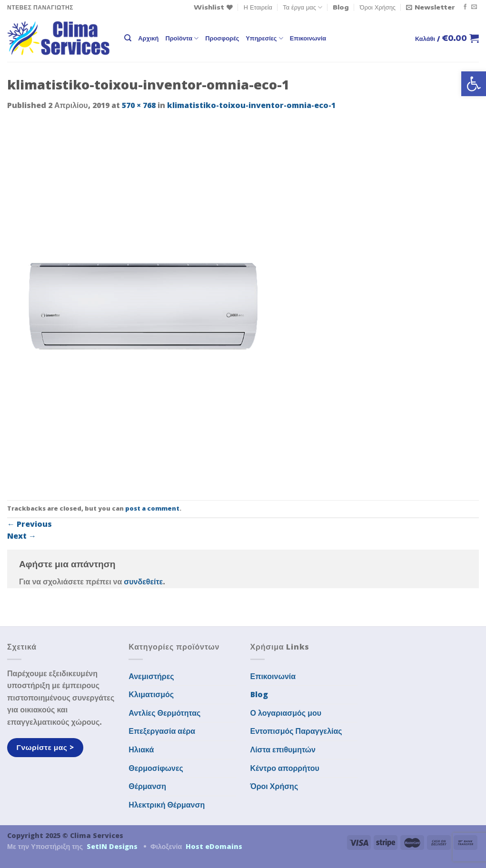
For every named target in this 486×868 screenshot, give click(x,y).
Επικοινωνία (308, 38)
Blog (341, 7)
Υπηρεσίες (264, 38)
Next (22, 536)
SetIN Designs (112, 846)
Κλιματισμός (151, 694)
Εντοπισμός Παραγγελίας (296, 731)
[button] (474, 84)
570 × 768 (139, 105)
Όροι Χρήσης (378, 7)
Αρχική (148, 38)
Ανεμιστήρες (151, 676)
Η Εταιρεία (258, 7)
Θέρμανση (147, 786)
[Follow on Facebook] (465, 7)
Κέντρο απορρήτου (285, 768)
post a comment (152, 508)
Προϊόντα (182, 38)
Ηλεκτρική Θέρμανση (167, 805)
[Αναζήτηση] (128, 38)
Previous (30, 524)
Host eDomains (214, 846)
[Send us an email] (474, 7)
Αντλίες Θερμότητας (164, 713)
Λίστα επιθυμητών (283, 750)
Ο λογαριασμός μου (286, 713)
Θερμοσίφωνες (156, 768)
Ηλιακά (141, 750)
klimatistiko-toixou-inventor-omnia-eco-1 (251, 105)
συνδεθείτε (143, 582)
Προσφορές (222, 38)
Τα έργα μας (303, 7)
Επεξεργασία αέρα (162, 731)
